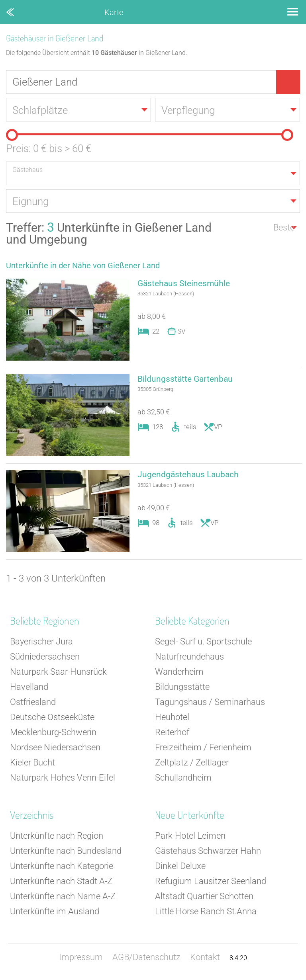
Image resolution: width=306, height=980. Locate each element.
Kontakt (205, 958)
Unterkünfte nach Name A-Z (63, 897)
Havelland (29, 688)
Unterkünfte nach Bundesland (66, 852)
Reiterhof (172, 733)
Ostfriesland (33, 703)
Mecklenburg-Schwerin (53, 733)
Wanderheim (179, 673)
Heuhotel (172, 718)
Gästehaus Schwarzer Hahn (208, 852)
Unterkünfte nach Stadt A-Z (61, 882)
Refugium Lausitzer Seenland (211, 882)
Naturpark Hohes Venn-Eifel (63, 778)
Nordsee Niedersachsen (55, 748)
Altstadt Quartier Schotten (204, 897)
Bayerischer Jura (41, 642)
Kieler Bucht (32, 763)
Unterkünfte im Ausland (55, 912)
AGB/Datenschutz (146, 958)
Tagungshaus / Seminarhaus (210, 703)
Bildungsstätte (182, 688)
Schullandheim (183, 778)
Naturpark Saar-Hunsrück (58, 673)
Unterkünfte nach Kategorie (62, 867)
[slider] (12, 135)
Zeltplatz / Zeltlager (192, 763)
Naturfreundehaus (189, 657)
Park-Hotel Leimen (190, 837)
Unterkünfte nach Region (57, 837)
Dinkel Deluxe (180, 867)
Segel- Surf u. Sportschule (203, 642)
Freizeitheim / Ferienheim (203, 748)
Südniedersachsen (45, 657)
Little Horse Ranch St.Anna (206, 912)
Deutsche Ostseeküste (52, 718)
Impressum (81, 958)
